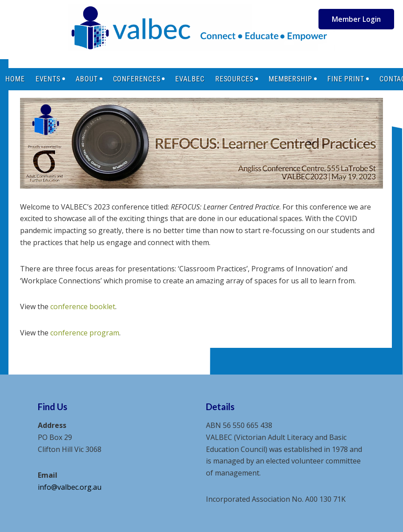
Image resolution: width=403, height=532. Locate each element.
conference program (85, 333)
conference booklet (83, 306)
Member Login (356, 19)
